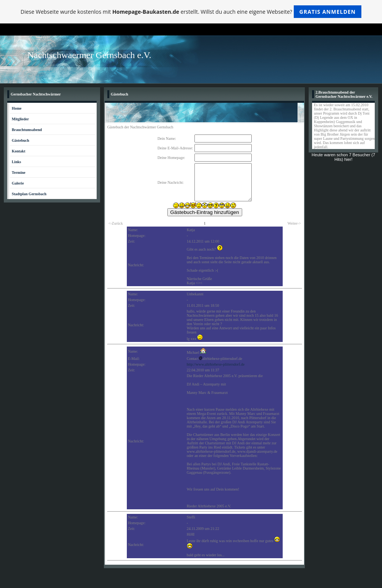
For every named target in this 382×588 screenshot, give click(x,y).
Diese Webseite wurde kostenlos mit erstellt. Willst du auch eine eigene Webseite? (191, 12)
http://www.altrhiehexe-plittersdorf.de (216, 364)
